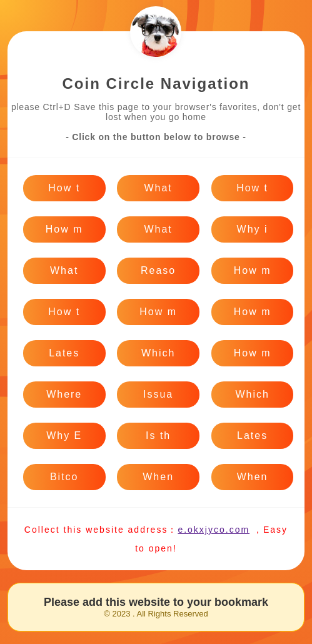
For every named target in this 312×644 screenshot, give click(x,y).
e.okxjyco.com (214, 530)
